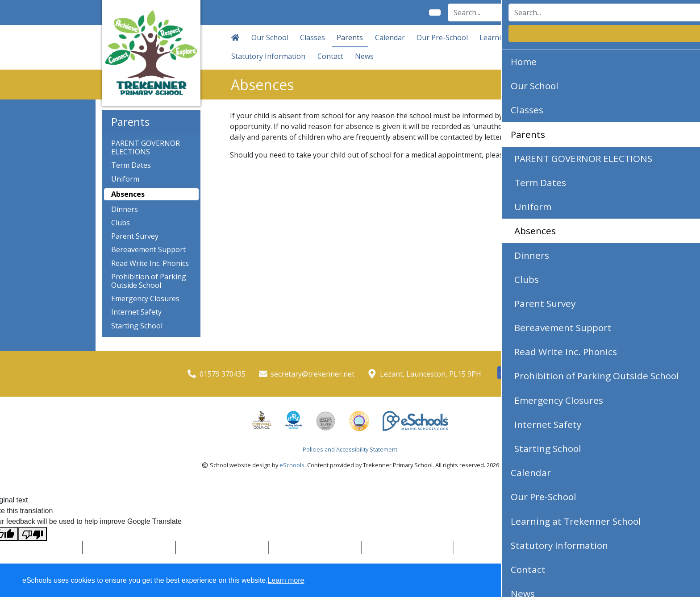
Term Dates (131, 165)
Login (582, 12)
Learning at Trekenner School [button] (530, 37)
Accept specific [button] (571, 581)
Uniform (125, 179)
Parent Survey (135, 236)
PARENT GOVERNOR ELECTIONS (146, 148)
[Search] (494, 12)
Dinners (125, 209)
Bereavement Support (148, 250)
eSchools (292, 465)
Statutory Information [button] (268, 56)
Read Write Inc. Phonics (150, 263)
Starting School (137, 326)
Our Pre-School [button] (442, 37)
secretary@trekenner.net (312, 374)
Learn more (286, 580)
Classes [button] (312, 37)
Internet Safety (136, 312)
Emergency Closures (145, 299)
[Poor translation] (33, 534)
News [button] (364, 56)
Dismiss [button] (519, 581)
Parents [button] (350, 37)
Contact (330, 56)
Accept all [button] (642, 581)
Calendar (390, 37)
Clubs (121, 223)
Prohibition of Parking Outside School (149, 281)
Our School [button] (270, 37)
